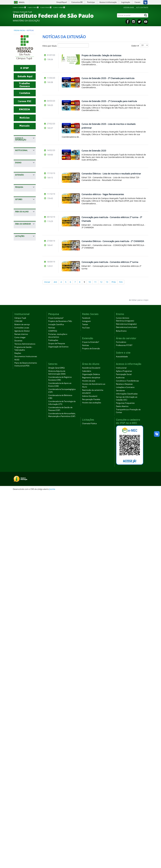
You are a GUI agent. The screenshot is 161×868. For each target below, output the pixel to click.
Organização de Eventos (58, 721)
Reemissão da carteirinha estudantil (23, 593)
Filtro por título (66, 45)
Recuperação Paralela (23, 606)
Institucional (22, 145)
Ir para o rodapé (59, 7)
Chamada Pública (25, 656)
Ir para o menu (33, 7)
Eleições (20, 294)
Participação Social (25, 156)
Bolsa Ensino (23, 337)
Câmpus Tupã (23, 242)
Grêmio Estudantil (25, 600)
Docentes (21, 273)
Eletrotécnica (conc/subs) (126, 702)
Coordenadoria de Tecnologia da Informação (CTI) (25, 508)
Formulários (22, 632)
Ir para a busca (46, 7)
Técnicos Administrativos (24, 278)
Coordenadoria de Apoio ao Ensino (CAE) (25, 481)
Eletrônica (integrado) (125, 696)
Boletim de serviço (25, 251)
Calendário (22, 557)
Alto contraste (142, 7)
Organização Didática (22, 563)
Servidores (22, 187)
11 (95, 282)
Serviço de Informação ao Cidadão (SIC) (23, 201)
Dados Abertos (23, 215)
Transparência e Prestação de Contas (24, 222)
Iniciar (47, 282)
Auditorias (21, 161)
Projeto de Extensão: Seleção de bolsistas (101, 55)
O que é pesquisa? (25, 385)
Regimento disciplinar (22, 570)
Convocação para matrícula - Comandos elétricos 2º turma (110, 262)
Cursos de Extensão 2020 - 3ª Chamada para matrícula (108, 78)
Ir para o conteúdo (20, 7)
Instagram (86, 696)
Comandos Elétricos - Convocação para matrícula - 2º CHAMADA (113, 241)
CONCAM (21, 246)
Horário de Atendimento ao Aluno (24, 583)
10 (90, 282)
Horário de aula (24, 576)
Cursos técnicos (24, 333)
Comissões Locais (25, 255)
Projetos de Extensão (22, 367)
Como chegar (23, 268)
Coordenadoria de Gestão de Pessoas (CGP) (25, 518)
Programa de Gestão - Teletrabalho (23, 287)
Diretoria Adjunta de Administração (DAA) (25, 461)
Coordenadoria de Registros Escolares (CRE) (25, 471)
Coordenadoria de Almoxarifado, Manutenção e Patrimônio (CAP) (25, 529)
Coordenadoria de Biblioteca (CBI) (25, 499)
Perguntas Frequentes (22, 210)
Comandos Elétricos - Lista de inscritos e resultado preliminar (111, 174)
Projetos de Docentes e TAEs (24, 391)
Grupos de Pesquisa (21, 425)
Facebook (86, 693)
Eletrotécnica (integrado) (126, 699)
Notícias (20, 361)
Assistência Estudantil (22, 552)
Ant (55, 282)
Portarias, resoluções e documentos (22, 412)
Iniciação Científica (25, 396)
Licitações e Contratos (22, 181)
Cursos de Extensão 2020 (94, 151)
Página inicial (19, 30)
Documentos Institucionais (23, 300)
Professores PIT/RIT (22, 637)
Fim (121, 282)
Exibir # (140, 45)
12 (101, 282)
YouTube (86, 702)
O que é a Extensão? (21, 355)
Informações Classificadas (23, 192)
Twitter (85, 699)
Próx (114, 282)
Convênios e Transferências (24, 166)
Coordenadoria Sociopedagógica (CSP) (24, 491)
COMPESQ (21, 405)
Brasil (22, 2)
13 (107, 282)
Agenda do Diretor (25, 260)
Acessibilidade (129, 7)
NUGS (19, 306)
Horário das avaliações (22, 613)
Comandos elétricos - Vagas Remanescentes (103, 194)
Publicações (22, 419)
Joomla (52, 864)
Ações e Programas (22, 151)
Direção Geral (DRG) (56, 743)
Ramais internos (24, 264)
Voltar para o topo (139, 675)
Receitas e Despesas (21, 174)
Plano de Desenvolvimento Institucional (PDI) (25, 313)
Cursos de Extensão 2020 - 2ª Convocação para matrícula (109, 101)
